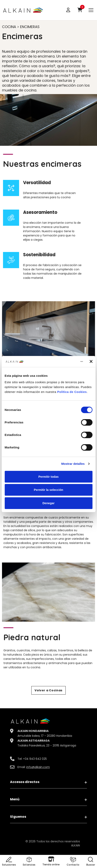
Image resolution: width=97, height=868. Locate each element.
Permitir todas (48, 477)
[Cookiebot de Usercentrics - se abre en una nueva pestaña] (66, 362)
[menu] (91, 10)
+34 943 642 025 (35, 759)
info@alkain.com (38, 767)
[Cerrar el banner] (91, 361)
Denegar (48, 503)
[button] (73, 862)
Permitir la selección (49, 490)
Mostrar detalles (73, 464)
